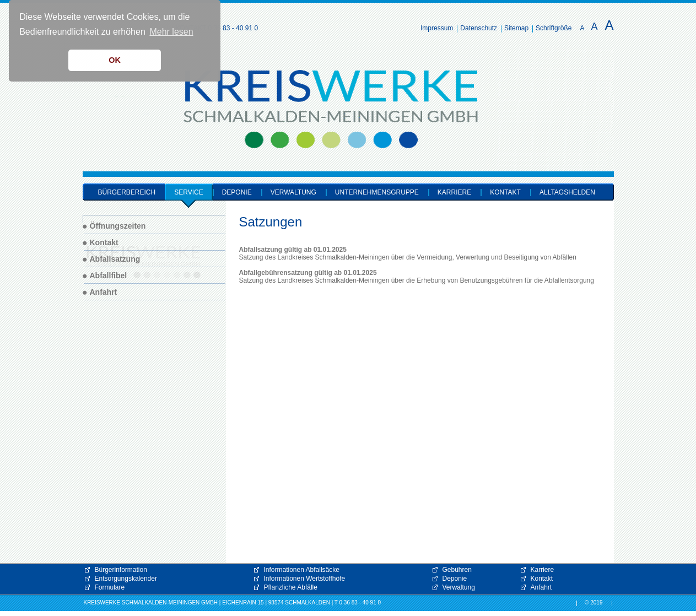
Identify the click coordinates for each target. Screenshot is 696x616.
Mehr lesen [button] (171, 32)
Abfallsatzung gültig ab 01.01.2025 (293, 250)
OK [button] (115, 60)
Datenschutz (479, 28)
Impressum (437, 28)
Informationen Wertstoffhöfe (305, 579)
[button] (685, 605)
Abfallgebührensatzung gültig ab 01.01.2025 (308, 273)
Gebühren (457, 570)
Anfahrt (541, 587)
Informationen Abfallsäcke (302, 570)
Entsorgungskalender (126, 579)
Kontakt (542, 579)
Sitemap (516, 28)
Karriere (543, 570)
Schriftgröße (554, 28)
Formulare (110, 587)
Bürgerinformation (121, 570)
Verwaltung (459, 587)
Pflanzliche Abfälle (291, 587)
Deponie (455, 579)
